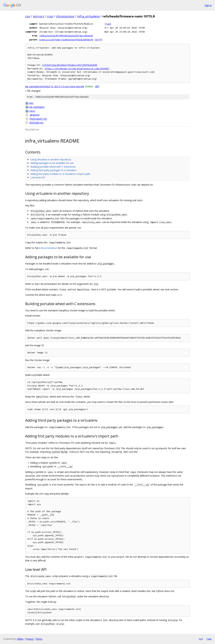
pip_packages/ (37, 107)
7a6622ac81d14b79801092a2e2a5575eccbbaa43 (66, 36)
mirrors (38, 16)
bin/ (31, 103)
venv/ (32, 111)
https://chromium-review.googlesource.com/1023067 (77, 69)
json (209, 639)
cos (28, 16)
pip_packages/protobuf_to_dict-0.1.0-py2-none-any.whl (55, 86)
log (108, 24)
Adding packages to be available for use (52, 163)
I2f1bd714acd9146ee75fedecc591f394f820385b (70, 65)
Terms (39, 639)
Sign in (208, 5)
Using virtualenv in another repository (51, 159)
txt (201, 639)
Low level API (38, 177)
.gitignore (34, 115)
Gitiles (20, 639)
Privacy (29, 639)
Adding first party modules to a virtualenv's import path (60, 174)
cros (50, 16)
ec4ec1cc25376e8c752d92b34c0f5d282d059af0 (66, 40)
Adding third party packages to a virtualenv (53, 170)
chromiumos (65, 16)
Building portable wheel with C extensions (53, 167)
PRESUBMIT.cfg (38, 119)
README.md (36, 123)
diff (98, 40)
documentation (49, 248)
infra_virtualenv (88, 16)
